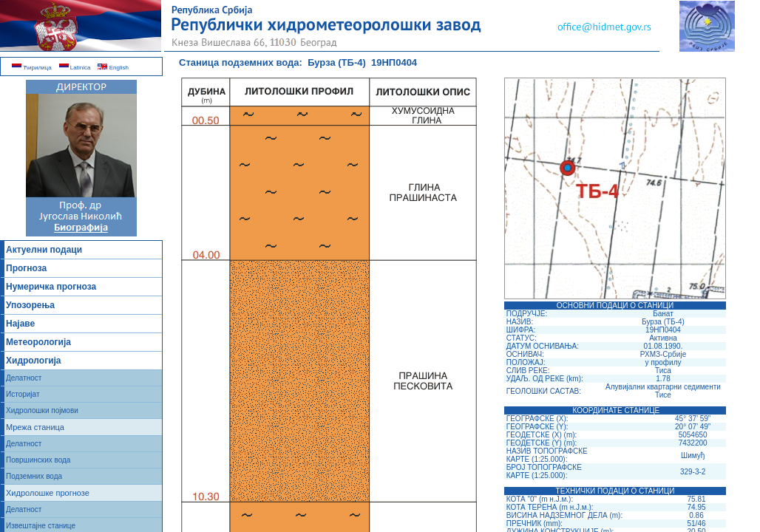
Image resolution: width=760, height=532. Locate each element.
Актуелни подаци (44, 250)
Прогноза (26, 268)
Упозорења (30, 305)
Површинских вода (38, 460)
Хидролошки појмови (42, 410)
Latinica (75, 68)
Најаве (20, 324)
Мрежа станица (35, 427)
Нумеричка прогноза (51, 287)
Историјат (23, 394)
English (113, 68)
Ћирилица (32, 68)
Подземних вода (34, 476)
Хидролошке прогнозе (48, 493)
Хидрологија (34, 361)
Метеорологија (38, 342)
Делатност (24, 378)
